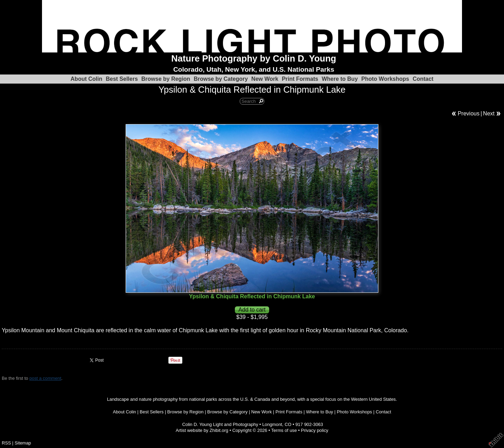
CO (288, 424)
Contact (423, 79)
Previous (469, 113)
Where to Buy (340, 79)
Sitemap (23, 443)
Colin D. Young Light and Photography (220, 424)
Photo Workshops (385, 79)
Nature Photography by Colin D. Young (254, 58)
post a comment (45, 378)
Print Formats (300, 79)
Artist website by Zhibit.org (202, 430)
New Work (265, 79)
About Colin (87, 79)
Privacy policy (315, 430)
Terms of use (284, 430)
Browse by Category (221, 79)
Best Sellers (122, 79)
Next (489, 113)
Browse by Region (166, 79)
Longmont (272, 424)
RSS (6, 443)
